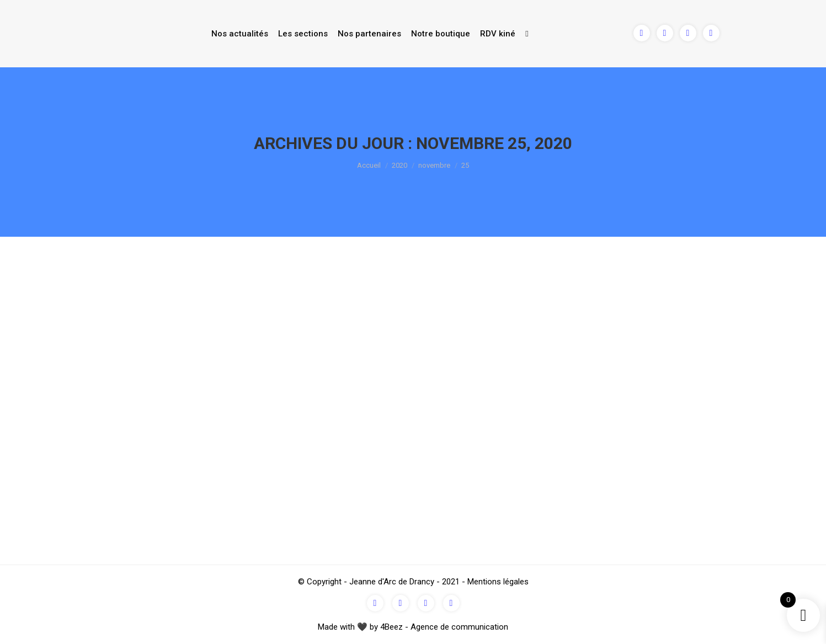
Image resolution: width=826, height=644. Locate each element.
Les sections (303, 34)
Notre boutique (441, 34)
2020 (399, 165)
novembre (434, 165)
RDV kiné (498, 34)
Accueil (369, 165)
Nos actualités (240, 34)
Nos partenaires (369, 34)
